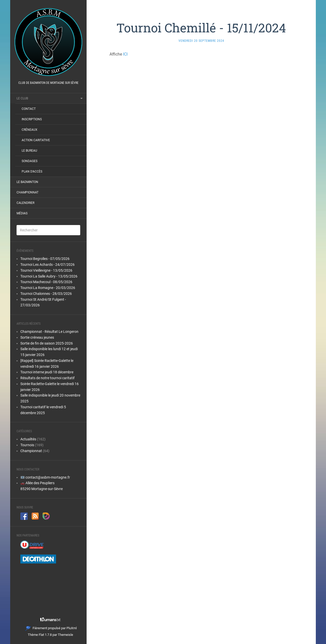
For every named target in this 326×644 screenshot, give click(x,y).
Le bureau (29, 151)
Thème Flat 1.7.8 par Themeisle (50, 635)
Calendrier (25, 203)
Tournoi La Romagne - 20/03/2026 (48, 288)
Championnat (28, 192)
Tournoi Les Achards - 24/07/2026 (47, 265)
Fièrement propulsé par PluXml (51, 628)
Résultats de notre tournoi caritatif (47, 378)
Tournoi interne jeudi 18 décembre (47, 372)
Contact (29, 109)
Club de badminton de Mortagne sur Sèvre (48, 83)
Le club (22, 98)
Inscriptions (32, 119)
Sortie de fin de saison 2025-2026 (47, 343)
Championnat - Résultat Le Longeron (49, 332)
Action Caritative (36, 140)
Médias (22, 213)
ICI (125, 54)
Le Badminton (27, 182)
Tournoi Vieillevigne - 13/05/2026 (46, 270)
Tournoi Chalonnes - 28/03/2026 (46, 294)
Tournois (27, 445)
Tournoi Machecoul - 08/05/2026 (46, 282)
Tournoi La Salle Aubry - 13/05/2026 (49, 276)
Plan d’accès (32, 172)
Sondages (30, 161)
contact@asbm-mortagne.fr (48, 477)
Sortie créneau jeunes (37, 337)
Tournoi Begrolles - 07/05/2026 (45, 259)
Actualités (28, 439)
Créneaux (30, 130)
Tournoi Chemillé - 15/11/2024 (201, 28)
